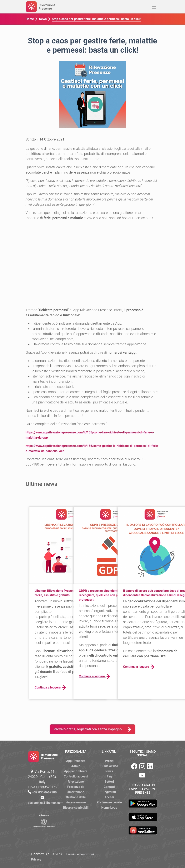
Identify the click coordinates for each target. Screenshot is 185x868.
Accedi (109, 797)
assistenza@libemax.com (46, 803)
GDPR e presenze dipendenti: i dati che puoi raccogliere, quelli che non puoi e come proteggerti (109, 595)
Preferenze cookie (109, 802)
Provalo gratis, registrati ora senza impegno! (92, 729)
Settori (109, 782)
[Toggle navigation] (154, 7)
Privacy (36, 859)
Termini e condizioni (80, 854)
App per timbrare (76, 771)
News (43, 19)
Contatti (109, 787)
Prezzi (109, 761)
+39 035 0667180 (45, 792)
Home (30, 19)
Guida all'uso (109, 766)
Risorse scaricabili (76, 808)
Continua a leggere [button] (50, 688)
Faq (109, 776)
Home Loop (109, 808)
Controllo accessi (76, 776)
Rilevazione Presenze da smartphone (76, 787)
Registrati (109, 792)
